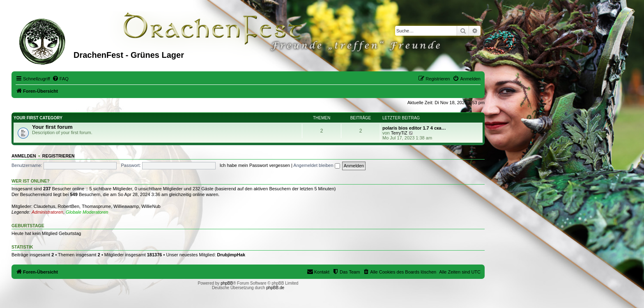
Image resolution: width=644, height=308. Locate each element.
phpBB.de (275, 288)
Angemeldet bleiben (316, 165)
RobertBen (69, 206)
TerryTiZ (399, 133)
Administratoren (47, 212)
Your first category (38, 118)
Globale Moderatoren (87, 212)
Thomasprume (96, 206)
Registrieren (59, 156)
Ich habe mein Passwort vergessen (255, 165)
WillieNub (151, 206)
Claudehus (45, 206)
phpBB (227, 283)
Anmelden (24, 156)
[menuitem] (60, 79)
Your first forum (52, 127)
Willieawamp (126, 206)
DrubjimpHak (231, 255)
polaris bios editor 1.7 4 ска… (414, 128)
